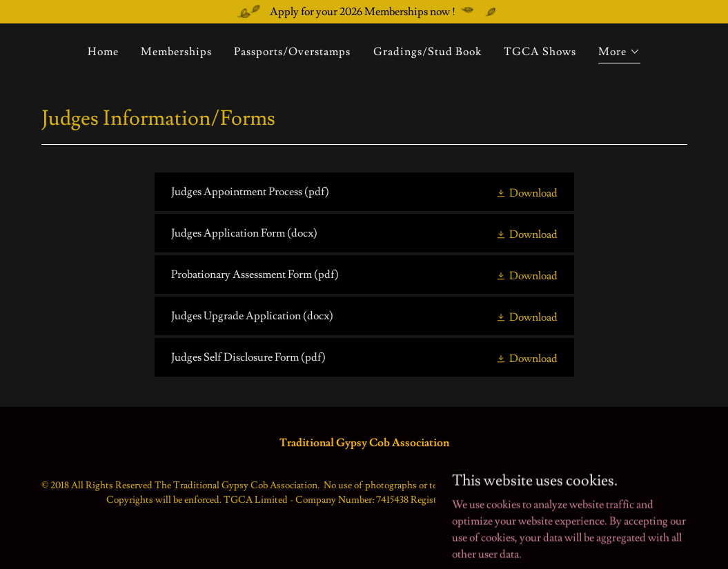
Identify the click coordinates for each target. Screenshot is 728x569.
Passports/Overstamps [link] (292, 52)
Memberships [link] (176, 52)
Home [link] (103, 52)
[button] (619, 53)
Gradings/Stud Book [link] (427, 52)
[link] (364, 192)
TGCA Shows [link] (540, 52)
